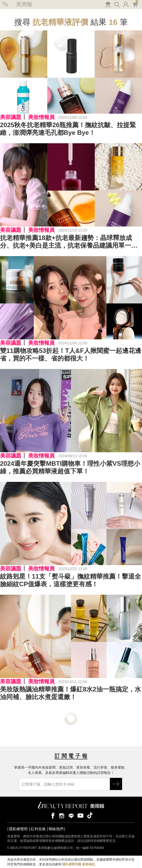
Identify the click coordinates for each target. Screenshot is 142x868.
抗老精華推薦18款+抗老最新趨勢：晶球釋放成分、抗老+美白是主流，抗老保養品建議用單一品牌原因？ (69, 242)
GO (116, 784)
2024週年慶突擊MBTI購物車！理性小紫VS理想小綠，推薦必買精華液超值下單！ (70, 467)
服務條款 (88, 864)
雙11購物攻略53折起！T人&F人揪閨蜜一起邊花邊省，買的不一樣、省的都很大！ (71, 354)
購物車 (135, 4)
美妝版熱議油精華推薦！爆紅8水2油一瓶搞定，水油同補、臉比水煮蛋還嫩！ (70, 693)
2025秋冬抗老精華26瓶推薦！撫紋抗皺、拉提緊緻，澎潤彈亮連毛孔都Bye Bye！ (68, 129)
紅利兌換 (38, 829)
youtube (80, 815)
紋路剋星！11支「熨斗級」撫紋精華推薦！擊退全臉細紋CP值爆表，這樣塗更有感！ (70, 580)
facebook (52, 815)
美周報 (24, 4)
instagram (62, 815)
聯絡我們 (56, 829)
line (71, 815)
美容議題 (11, 117)
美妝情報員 (41, 117)
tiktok (90, 815)
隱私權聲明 (18, 829)
